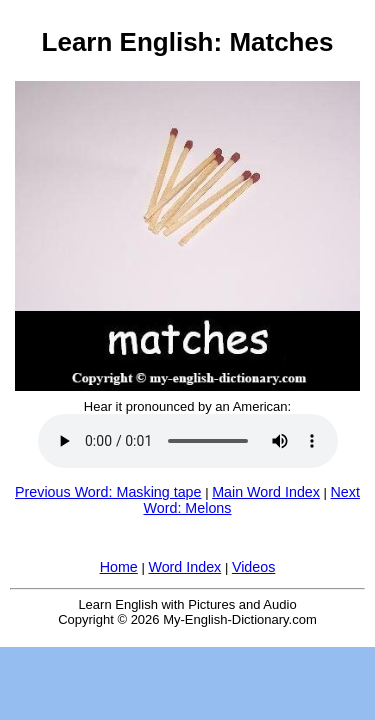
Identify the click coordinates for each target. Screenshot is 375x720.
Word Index (184, 567)
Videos (253, 567)
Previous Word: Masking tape (108, 492)
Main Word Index (266, 492)
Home (119, 567)
